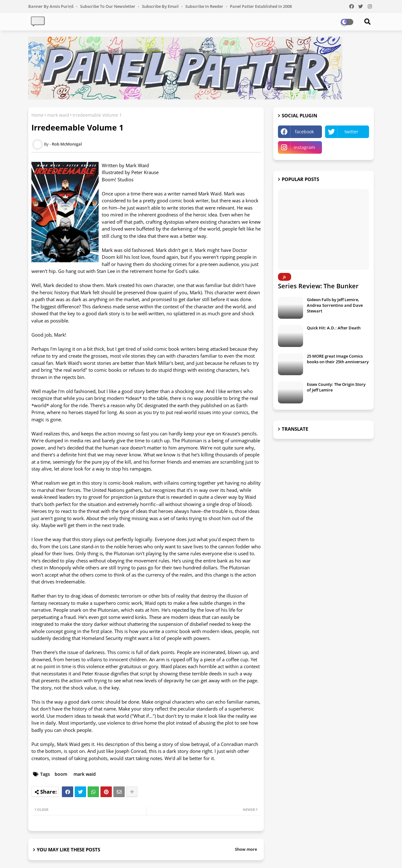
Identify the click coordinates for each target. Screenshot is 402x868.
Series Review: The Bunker (318, 286)
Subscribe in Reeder (205, 6)
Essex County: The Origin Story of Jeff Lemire (336, 387)
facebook (304, 132)
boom (61, 774)
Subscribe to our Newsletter (108, 6)
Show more (246, 849)
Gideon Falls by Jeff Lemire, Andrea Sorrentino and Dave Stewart (335, 305)
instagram (304, 147)
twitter (351, 132)
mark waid (58, 115)
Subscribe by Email (161, 6)
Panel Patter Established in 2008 (261, 6)
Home (38, 115)
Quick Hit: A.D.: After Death (334, 328)
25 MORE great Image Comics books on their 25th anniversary (338, 359)
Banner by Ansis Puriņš (51, 6)
